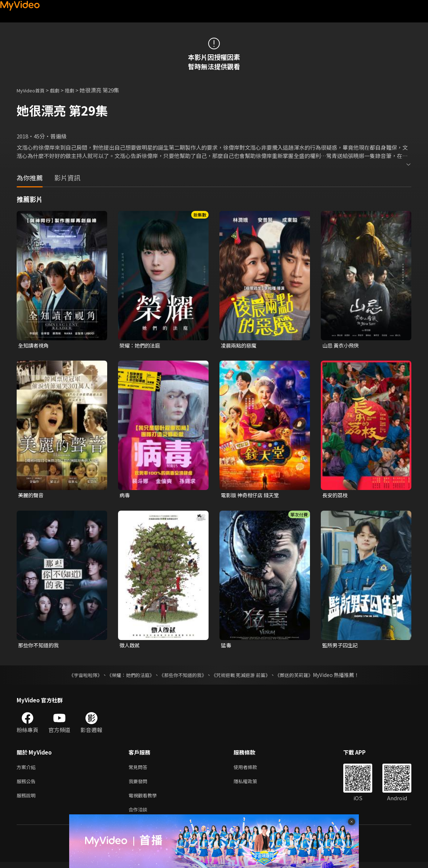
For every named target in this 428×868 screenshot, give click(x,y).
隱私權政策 (251, 784)
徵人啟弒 (130, 646)
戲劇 (60, 90)
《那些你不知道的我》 (182, 677)
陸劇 (77, 90)
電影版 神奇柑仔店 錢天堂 (252, 496)
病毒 (125, 496)
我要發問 (139, 784)
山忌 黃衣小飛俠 (342, 346)
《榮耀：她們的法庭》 (126, 677)
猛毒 (226, 646)
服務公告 (28, 784)
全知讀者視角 (34, 346)
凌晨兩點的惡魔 (240, 346)
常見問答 (139, 769)
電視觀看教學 (145, 800)
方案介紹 (28, 769)
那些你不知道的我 (40, 646)
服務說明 (28, 800)
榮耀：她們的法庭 (141, 346)
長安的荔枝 (336, 496)
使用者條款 (251, 769)
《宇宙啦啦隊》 (78, 677)
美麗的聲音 (32, 496)
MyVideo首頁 (33, 90)
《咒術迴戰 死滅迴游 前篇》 (244, 677)
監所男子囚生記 (341, 646)
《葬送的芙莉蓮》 (301, 677)
